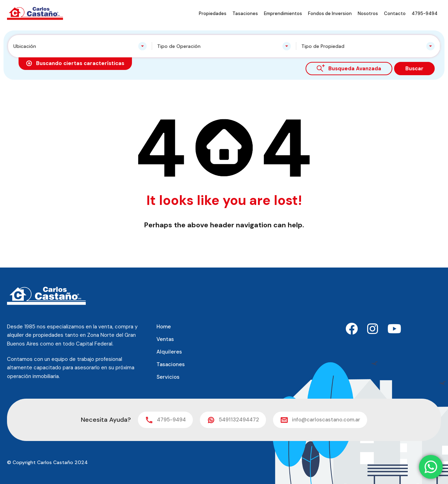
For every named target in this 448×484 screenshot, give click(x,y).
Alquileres (169, 352)
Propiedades (213, 13)
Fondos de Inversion (330, 13)
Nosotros (368, 13)
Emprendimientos (283, 13)
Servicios (168, 377)
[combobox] (80, 46)
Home (164, 327)
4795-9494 (425, 13)
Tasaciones (245, 13)
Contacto (395, 13)
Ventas (165, 339)
